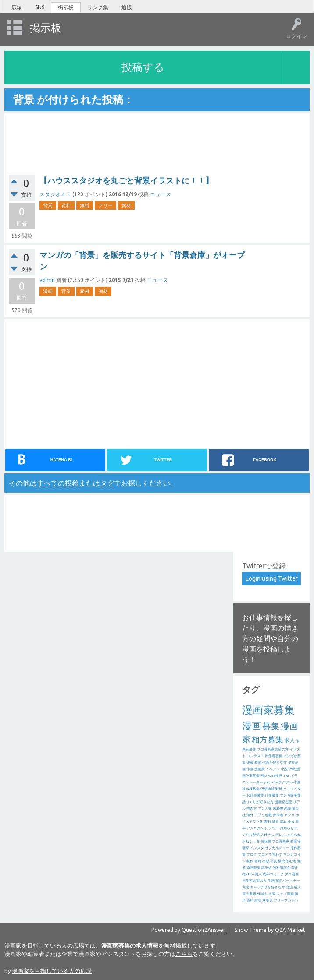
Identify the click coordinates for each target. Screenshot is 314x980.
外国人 (262, 894)
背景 (48, 205)
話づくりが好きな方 (258, 802)
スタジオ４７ (55, 194)
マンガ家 (265, 809)
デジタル (285, 782)
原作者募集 (274, 756)
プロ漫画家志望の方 (273, 749)
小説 (284, 769)
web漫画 (275, 776)
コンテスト (255, 756)
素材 (126, 205)
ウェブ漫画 (285, 894)
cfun (250, 874)
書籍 (258, 861)
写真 (274, 861)
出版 (266, 861)
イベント (273, 769)
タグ (107, 483)
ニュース (161, 194)
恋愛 (288, 809)
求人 (289, 740)
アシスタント (257, 828)
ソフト (274, 828)
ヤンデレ (275, 835)
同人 (258, 874)
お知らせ (287, 828)
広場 (17, 7)
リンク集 (98, 7)
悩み (283, 822)
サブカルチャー (277, 848)
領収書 (266, 841)
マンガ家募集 (290, 795)
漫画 (48, 291)
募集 (271, 726)
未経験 (278, 809)
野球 (279, 789)
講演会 (267, 868)
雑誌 (258, 901)
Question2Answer (203, 930)
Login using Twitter (272, 578)
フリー (105, 205)
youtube (271, 782)
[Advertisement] (79, 383)
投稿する (143, 67)
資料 (66, 205)
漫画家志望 (283, 802)
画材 (103, 291)
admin (47, 280)
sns (287, 776)
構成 (282, 861)
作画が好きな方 (275, 763)
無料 (85, 205)
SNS (40, 7)
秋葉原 (268, 901)
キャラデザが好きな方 (268, 887)
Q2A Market (290, 930)
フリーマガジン (286, 901)
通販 (127, 7)
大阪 (272, 894)
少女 (291, 822)
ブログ (252, 855)
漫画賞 (260, 769)
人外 (264, 835)
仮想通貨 (268, 789)
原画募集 (253, 868)
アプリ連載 (263, 815)
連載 (250, 763)
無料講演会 (282, 868)
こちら (184, 954)
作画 (250, 769)
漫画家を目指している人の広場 (52, 971)
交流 (289, 887)
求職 (292, 769)
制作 (250, 861)
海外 (250, 815)
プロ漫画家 (281, 841)
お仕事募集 (255, 795)
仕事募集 (272, 795)
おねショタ (251, 841)
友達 (246, 887)
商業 (258, 763)
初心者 (291, 861)
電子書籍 (249, 894)
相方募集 (268, 739)
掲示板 (66, 7)
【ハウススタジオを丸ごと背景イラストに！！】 (126, 180)
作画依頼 (275, 881)
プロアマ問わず (270, 855)
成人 (297, 887)
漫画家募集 (268, 710)
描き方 (252, 809)
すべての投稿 (58, 483)
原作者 (278, 815)
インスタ (257, 848)
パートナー (291, 881)
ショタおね (292, 835)
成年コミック (273, 874)
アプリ (289, 815)
